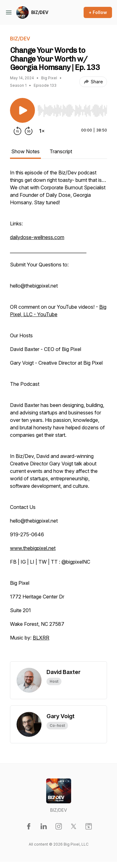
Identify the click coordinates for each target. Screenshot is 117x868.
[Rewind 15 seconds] (17, 131)
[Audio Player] (72, 109)
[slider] (72, 111)
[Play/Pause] (22, 110)
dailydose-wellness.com (37, 237)
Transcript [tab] (61, 151)
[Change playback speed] (42, 131)
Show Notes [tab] (25, 151)
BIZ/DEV (40, 12)
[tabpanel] (58, 415)
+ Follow (98, 12)
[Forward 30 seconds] (29, 131)
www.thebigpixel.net (33, 548)
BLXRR (41, 638)
